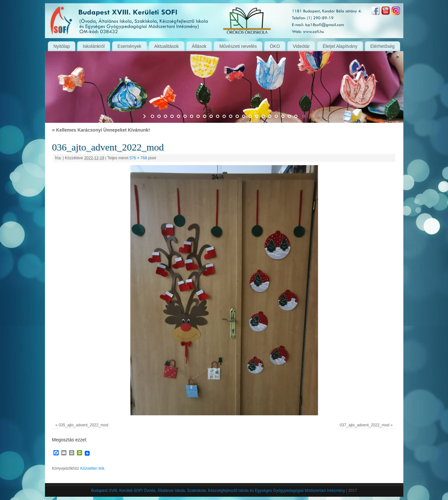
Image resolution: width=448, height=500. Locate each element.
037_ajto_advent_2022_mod (365, 425)
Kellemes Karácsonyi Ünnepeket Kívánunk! (101, 130)
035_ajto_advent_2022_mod (83, 425)
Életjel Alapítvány (340, 46)
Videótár (301, 46)
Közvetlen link (92, 468)
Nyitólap (62, 46)
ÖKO (275, 46)
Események (130, 46)
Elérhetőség (382, 46)
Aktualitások (166, 46)
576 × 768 (138, 158)
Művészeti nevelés (238, 46)
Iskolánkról (94, 46)
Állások (199, 46)
